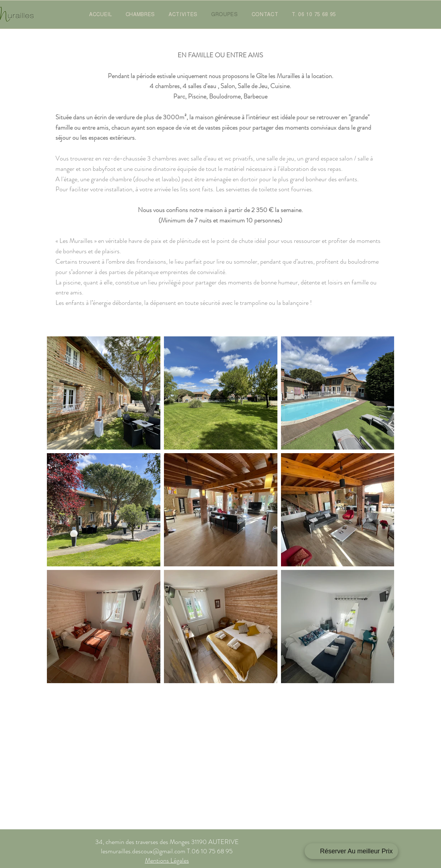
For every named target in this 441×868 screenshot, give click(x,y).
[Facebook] (311, 851)
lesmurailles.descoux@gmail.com (143, 851)
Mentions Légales (167, 860)
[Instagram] (347, 851)
